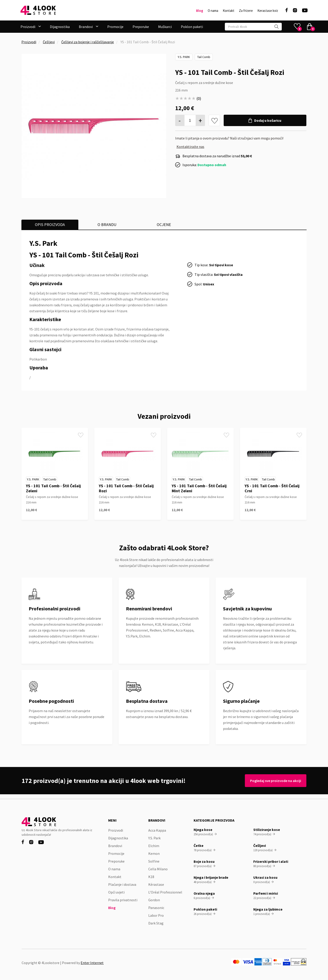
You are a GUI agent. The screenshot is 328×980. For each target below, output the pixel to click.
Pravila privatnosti (123, 900)
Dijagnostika (60, 27)
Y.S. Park (184, 57)
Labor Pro (156, 915)
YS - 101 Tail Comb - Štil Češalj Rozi (126, 488)
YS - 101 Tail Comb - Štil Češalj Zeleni (53, 488)
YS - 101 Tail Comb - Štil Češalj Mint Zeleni (199, 488)
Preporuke (141, 27)
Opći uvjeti (116, 892)
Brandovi (115, 846)
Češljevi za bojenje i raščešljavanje (88, 42)
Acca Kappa (157, 830)
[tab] (50, 225)
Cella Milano (158, 869)
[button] (31, 27)
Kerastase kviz (268, 11)
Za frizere (246, 11)
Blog (200, 11)
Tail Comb (204, 57)
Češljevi (49, 42)
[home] (38, 10)
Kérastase (156, 884)
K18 (151, 877)
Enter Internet (92, 963)
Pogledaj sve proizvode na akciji (274, 781)
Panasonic (156, 908)
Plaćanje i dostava (122, 884)
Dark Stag (156, 923)
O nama (213, 11)
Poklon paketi (192, 27)
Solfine (154, 861)
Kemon (154, 853)
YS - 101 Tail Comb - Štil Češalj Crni (272, 488)
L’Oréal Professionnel (165, 892)
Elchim (154, 846)
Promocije (115, 27)
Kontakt (229, 11)
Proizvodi (29, 42)
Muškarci (165, 27)
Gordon (154, 900)
